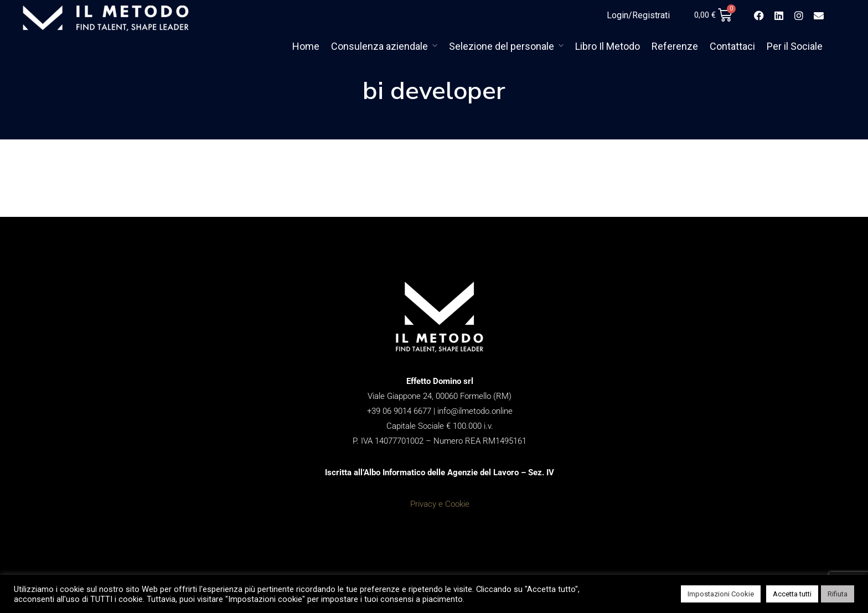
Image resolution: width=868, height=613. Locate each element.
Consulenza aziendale (379, 46)
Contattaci (732, 46)
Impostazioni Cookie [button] (721, 594)
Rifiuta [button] (838, 594)
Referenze (675, 46)
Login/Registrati (638, 15)
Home (306, 46)
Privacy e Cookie (440, 504)
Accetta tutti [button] (792, 594)
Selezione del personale (502, 46)
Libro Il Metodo (608, 46)
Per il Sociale (795, 46)
